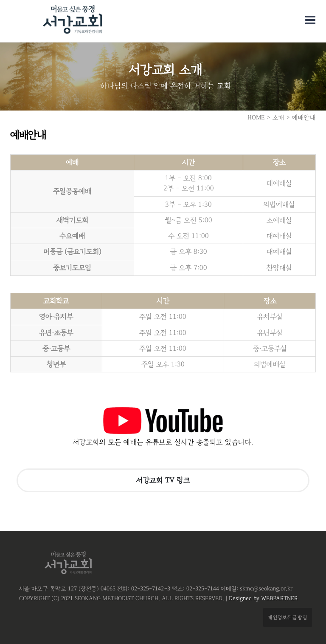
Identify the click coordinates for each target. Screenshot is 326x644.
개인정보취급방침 (288, 617)
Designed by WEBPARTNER (262, 599)
